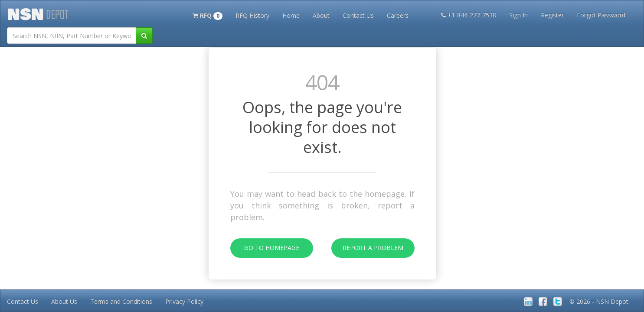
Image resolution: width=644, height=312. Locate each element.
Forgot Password (601, 15)
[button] (208, 15)
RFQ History (252, 15)
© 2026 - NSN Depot (599, 301)
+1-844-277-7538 (469, 15)
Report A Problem (367, 248)
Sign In (518, 15)
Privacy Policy (184, 301)
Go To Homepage (265, 248)
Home (291, 15)
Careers (398, 15)
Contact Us (358, 15)
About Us (64, 301)
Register (552, 15)
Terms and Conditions (121, 301)
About (321, 15)
